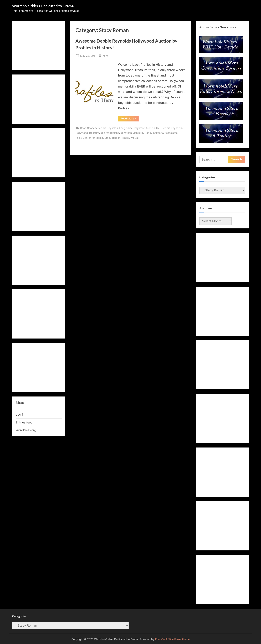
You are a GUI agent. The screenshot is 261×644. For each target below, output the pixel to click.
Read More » (130, 119)
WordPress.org (26, 430)
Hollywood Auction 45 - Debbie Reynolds (157, 128)
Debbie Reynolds (108, 128)
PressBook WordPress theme (172, 639)
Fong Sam (125, 128)
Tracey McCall (130, 138)
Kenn (106, 55)
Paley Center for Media (89, 138)
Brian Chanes (88, 128)
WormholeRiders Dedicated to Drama (43, 6)
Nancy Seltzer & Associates (161, 133)
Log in (20, 414)
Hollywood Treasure (87, 133)
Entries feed (24, 422)
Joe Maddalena (110, 133)
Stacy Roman (112, 138)
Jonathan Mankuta (132, 133)
